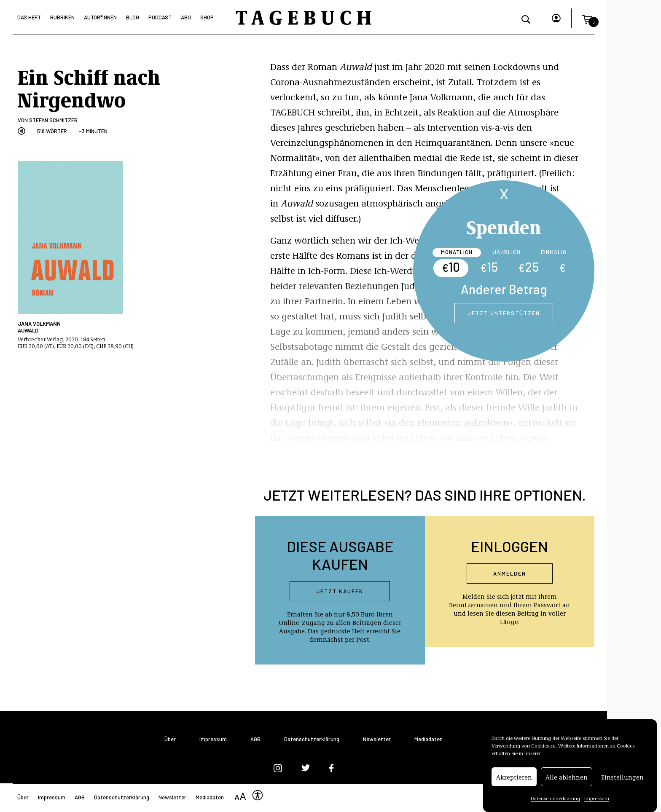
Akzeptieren (514, 779)
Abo (186, 17)
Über (170, 739)
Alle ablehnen (567, 779)
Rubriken (62, 17)
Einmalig (554, 252)
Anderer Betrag (504, 289)
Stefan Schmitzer (53, 120)
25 (528, 267)
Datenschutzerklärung (555, 800)
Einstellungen (622, 779)
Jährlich (507, 252)
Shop (207, 17)
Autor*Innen (100, 17)
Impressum (597, 800)
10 (451, 267)
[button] (587, 18)
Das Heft (29, 17)
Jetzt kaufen (340, 591)
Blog (133, 17)
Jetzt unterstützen (504, 313)
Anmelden (510, 573)
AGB (255, 739)
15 (489, 267)
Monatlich (457, 252)
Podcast (160, 17)
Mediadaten (429, 739)
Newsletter (377, 739)
